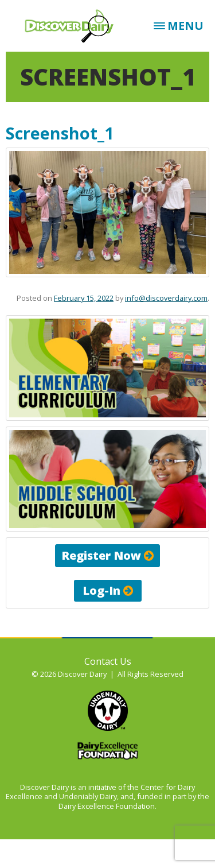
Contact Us (108, 661)
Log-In (108, 590)
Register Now (107, 555)
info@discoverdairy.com (166, 298)
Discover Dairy (69, 26)
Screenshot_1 (60, 133)
